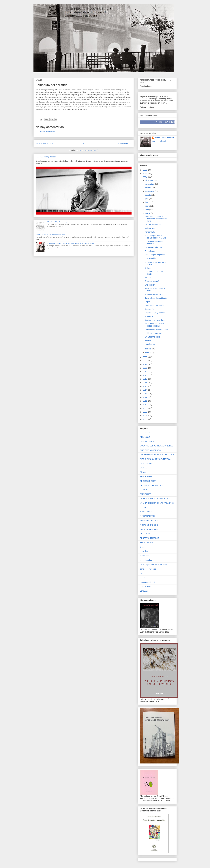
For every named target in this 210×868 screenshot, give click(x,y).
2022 (145, 361)
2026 (145, 170)
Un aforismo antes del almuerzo (154, 243)
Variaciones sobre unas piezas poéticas (154, 325)
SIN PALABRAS (147, 543)
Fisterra (148, 340)
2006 (145, 419)
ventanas (144, 591)
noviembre (150, 184)
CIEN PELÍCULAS (148, 441)
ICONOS (144, 490)
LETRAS (144, 507)
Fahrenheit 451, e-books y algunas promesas (62, 222)
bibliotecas (145, 556)
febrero (148, 349)
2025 (145, 174)
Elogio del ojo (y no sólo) (155, 313)
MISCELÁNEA (146, 512)
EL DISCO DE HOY (148, 481)
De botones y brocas (153, 247)
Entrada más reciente (44, 143)
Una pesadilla (150, 258)
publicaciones (146, 586)
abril (147, 210)
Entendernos (150, 251)
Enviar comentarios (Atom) (88, 150)
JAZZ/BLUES (146, 494)
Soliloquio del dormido (154, 294)
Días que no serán (152, 281)
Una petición (150, 285)
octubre (149, 188)
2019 (145, 372)
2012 (145, 397)
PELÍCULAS (145, 534)
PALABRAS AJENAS (149, 529)
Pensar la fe (150, 232)
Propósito (149, 316)
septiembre (150, 191)
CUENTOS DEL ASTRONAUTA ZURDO (157, 446)
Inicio (86, 143)
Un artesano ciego (152, 337)
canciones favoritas (148, 569)
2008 (145, 412)
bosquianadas (146, 560)
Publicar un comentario (47, 132)
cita (142, 573)
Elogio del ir (150, 309)
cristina (143, 578)
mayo (148, 206)
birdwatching (150, 228)
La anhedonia (150, 344)
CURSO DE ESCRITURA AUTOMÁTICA (157, 455)
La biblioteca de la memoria (156, 330)
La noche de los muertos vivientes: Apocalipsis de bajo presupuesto (70, 243)
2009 (145, 408)
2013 (145, 394)
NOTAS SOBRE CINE (149, 525)
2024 (145, 177)
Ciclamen (149, 268)
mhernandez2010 (147, 582)
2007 (145, 416)
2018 (145, 375)
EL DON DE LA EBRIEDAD (152, 485)
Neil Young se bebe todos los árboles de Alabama (155, 237)
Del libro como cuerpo (154, 333)
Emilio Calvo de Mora (164, 138)
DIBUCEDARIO (147, 463)
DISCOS (144, 468)
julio (147, 199)
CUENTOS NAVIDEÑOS (150, 450)
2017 (145, 379)
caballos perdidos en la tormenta (154, 565)
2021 (145, 364)
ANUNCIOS (145, 437)
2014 (145, 390)
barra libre (144, 551)
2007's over (145, 433)
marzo (148, 213)
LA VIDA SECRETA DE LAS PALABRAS (157, 503)
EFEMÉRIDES (146, 477)
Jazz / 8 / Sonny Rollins (46, 157)
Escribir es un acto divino (155, 320)
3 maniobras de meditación (156, 298)
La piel (147, 302)
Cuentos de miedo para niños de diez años (50, 235)
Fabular (148, 277)
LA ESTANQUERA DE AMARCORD (155, 499)
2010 (145, 405)
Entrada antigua (125, 143)
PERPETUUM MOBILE (150, 538)
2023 (145, 357)
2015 (145, 386)
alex (142, 547)
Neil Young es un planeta (155, 255)
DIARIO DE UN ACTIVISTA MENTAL (155, 459)
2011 (145, 401)
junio (147, 202)
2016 (145, 383)
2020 (145, 368)
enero (148, 352)
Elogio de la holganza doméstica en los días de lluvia (156, 219)
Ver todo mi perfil (159, 141)
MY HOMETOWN (147, 516)
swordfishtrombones (153, 225)
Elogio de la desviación (154, 305)
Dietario (143, 472)
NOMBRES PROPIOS (149, 521)
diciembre (150, 180)
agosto (148, 195)
